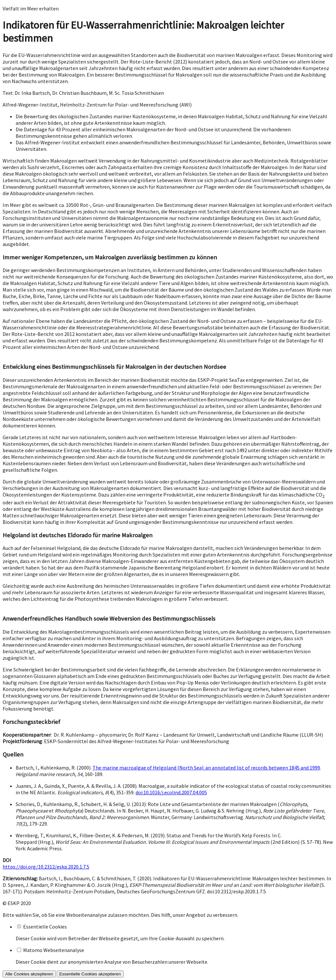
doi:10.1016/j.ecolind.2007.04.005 (171, 792)
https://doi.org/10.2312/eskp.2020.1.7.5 (46, 867)
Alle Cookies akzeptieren (29, 974)
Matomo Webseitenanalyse (54, 950)
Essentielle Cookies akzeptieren (90, 974)
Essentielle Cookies (45, 927)
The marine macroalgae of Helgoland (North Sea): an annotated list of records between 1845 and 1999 (206, 768)
